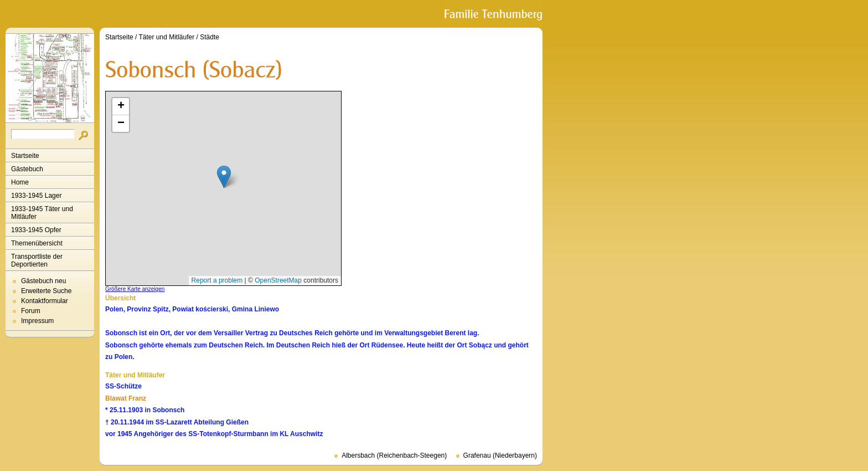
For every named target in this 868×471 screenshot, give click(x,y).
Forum (31, 311)
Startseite (25, 156)
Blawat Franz (126, 398)
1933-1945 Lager (36, 196)
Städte (210, 37)
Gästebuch (27, 169)
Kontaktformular (45, 301)
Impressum (37, 321)
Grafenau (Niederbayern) (500, 455)
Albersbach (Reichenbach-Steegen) (394, 455)
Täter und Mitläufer (167, 37)
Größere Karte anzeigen (135, 289)
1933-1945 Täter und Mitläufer (42, 213)
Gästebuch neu (43, 281)
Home (20, 182)
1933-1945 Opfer (36, 230)
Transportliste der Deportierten (37, 260)
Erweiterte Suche (46, 291)
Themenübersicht (37, 243)
